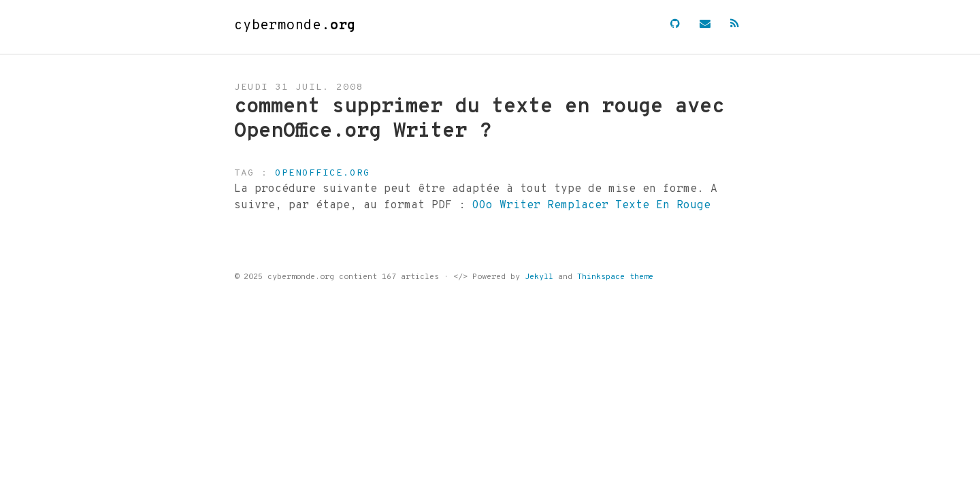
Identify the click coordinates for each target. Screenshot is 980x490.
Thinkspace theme (615, 277)
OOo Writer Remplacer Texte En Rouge (591, 206)
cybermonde (295, 26)
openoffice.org (323, 173)
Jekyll (539, 277)
